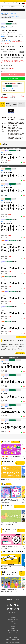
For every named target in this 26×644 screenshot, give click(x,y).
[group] (11, 451)
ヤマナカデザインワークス (6, 406)
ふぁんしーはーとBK (6, 424)
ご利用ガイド (13, 622)
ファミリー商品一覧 (20, 337)
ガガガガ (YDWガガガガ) (7, 409)
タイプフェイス (7, 14)
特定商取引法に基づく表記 (13, 619)
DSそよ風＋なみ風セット (7, 202)
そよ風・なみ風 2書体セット (11, 40)
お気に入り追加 (13, 74)
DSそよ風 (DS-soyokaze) (9, 90)
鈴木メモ (3, 361)
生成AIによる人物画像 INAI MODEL (13, 640)
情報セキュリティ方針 (13, 615)
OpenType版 (4, 42)
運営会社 (13, 628)
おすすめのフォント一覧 (18, 507)
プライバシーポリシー (13, 613)
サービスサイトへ (21, 573)
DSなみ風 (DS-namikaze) (7, 265)
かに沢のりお (4, 421)
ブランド (6, 16)
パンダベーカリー (5, 364)
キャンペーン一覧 (15, 442)
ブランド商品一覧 (20, 353)
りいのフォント (4, 376)
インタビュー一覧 (20, 531)
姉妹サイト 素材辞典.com (13, 635)
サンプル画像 (3, 104)
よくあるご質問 (13, 624)
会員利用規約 (13, 617)
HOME (2, 14)
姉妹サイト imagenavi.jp (13, 633)
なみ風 (3, 37)
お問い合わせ (13, 626)
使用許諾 (15, 104)
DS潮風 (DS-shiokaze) (6, 310)
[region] (13, 55)
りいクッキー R (4, 378)
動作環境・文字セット (9, 104)
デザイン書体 (14, 14)
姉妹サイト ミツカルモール (13, 631)
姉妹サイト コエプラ (13, 637)
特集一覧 (8, 484)
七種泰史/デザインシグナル (14, 16)
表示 (22, 52)
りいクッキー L (4, 394)
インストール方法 (21, 104)
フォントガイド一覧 (19, 463)
